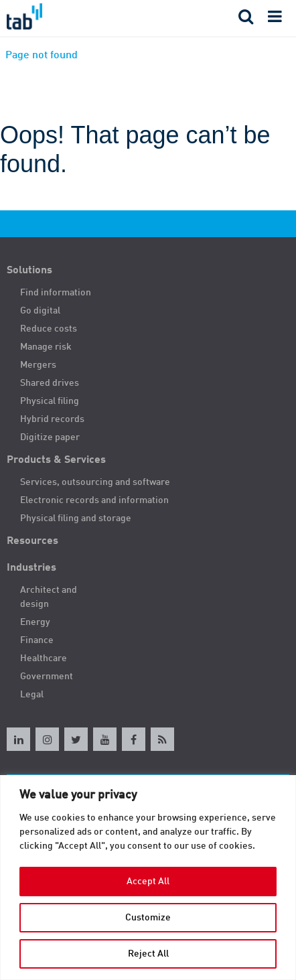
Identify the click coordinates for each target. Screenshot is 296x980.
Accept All (148, 882)
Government (47, 677)
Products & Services (56, 460)
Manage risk (46, 347)
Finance (37, 640)
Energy (35, 622)
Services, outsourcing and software (95, 482)
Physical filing (50, 401)
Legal (32, 695)
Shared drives (50, 383)
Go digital (40, 311)
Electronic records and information (94, 500)
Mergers (38, 365)
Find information (56, 293)
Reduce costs (49, 329)
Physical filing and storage (76, 518)
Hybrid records (52, 419)
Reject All (148, 954)
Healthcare (44, 658)
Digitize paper (50, 437)
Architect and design (49, 597)
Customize (148, 918)
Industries (31, 568)
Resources (32, 541)
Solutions (29, 271)
